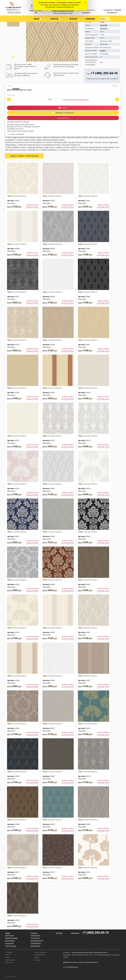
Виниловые (10, 941)
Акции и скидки (10, 960)
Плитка (54, 19)
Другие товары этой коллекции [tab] (24, 156)
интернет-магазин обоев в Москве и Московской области (90, 953)
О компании (9, 952)
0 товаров (86, 12)
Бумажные (10, 944)
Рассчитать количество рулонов (76, 100)
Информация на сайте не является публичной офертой (102, 79)
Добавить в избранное (64, 113)
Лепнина (90, 19)
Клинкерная (36, 944)
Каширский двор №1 (36, 11)
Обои (36, 19)
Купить (64, 108)
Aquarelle (104, 25)
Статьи (7, 957)
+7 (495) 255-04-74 (13, 7)
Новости (8, 955)
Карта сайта (9, 962)
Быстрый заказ (63, 118)
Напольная (35, 936)
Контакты (37, 960)
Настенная (35, 938)
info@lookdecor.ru (13, 10)
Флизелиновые (11, 938)
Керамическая (37, 941)
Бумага (103, 51)
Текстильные (11, 946)
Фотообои (9, 936)
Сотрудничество (39, 955)
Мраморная (36, 946)
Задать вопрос (32, 205)
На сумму (112, 12)
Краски (73, 19)
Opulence (104, 28)
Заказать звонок (14, 12)
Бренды (37, 957)
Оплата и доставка (40, 952)
